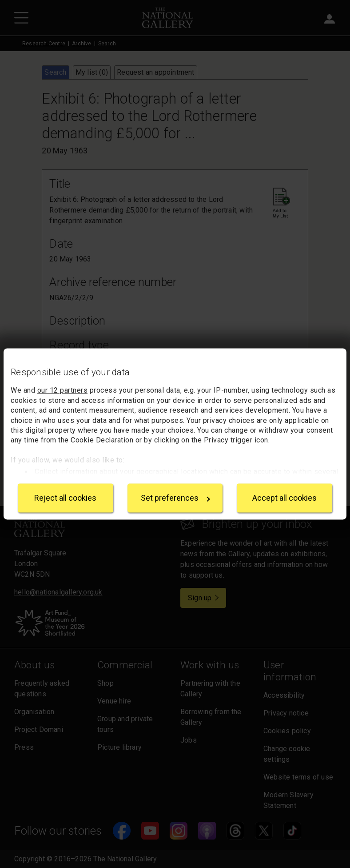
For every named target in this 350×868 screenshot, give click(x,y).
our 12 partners (63, 391)
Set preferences (175, 498)
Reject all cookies (65, 498)
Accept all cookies (284, 498)
